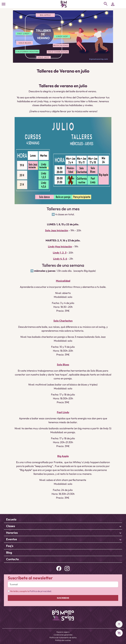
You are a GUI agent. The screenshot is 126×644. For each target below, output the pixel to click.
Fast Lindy (63, 412)
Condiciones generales (63, 635)
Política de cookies (63, 640)
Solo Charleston (63, 321)
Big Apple (63, 456)
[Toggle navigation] (4, 4)
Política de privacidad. (41, 591)
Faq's (10, 546)
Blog (9, 553)
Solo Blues (63, 365)
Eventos (11, 539)
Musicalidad (63, 281)
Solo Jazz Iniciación (57, 230)
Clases (10, 526)
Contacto (12, 559)
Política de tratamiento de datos (63, 637)
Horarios (12, 533)
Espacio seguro (63, 632)
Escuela (11, 519)
